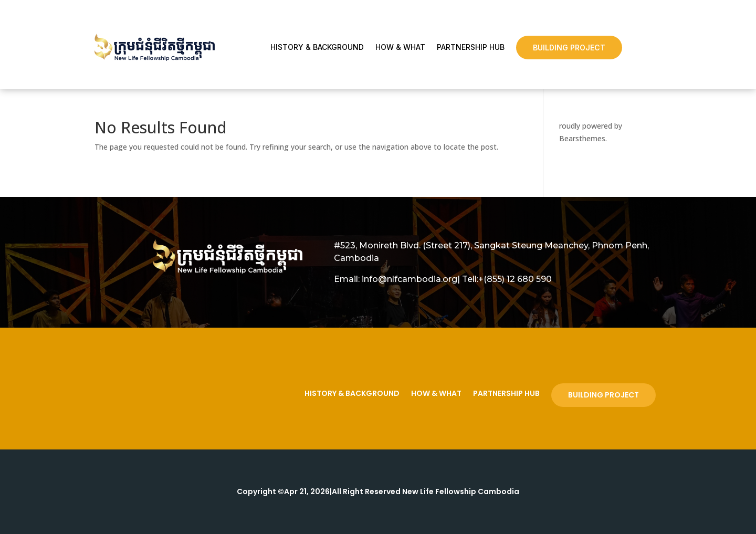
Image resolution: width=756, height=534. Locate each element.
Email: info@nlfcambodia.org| (397, 279)
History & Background (317, 47)
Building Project (569, 48)
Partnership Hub (471, 47)
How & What (400, 47)
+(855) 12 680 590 (515, 279)
